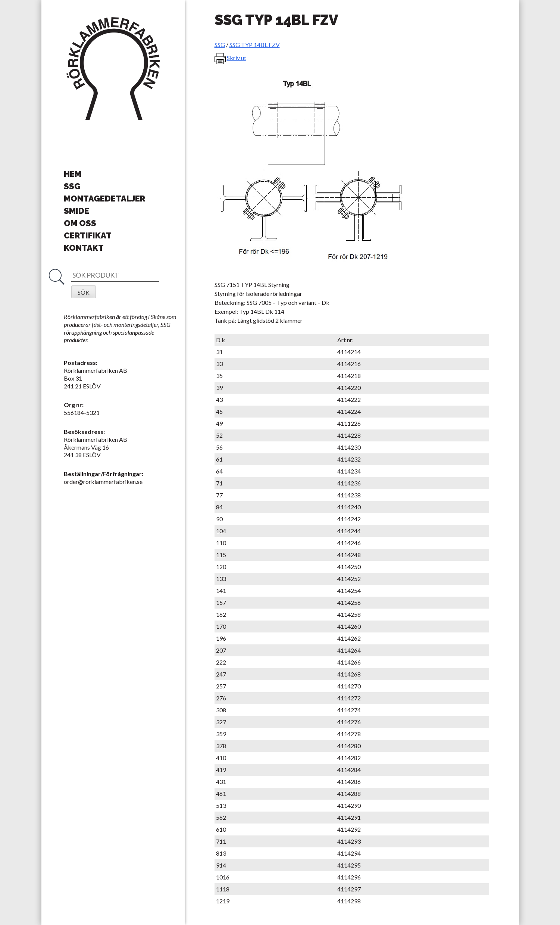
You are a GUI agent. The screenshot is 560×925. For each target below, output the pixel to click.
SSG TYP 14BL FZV (255, 45)
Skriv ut (237, 58)
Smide (76, 211)
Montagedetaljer (104, 199)
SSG (72, 186)
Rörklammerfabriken (113, 69)
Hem (73, 174)
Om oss (80, 223)
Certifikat (88, 235)
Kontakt (84, 248)
